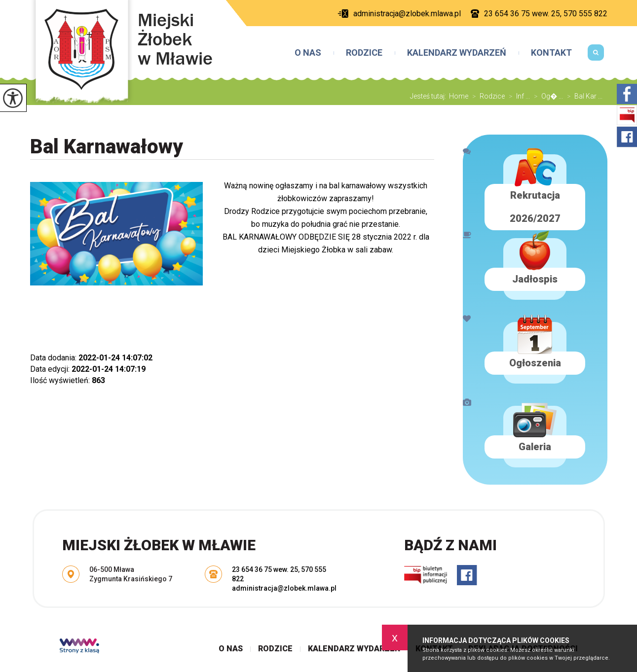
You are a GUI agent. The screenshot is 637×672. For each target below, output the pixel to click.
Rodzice (364, 53)
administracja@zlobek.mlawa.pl (399, 14)
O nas (308, 53)
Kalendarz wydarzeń (457, 53)
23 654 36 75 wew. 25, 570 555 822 (539, 14)
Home (459, 96)
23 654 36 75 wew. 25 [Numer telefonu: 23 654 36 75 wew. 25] (265, 569)
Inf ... (517, 96)
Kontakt (551, 53)
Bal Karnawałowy (107, 147)
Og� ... (546, 96)
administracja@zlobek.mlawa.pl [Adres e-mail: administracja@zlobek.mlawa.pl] (284, 588)
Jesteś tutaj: (430, 96)
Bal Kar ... (583, 96)
